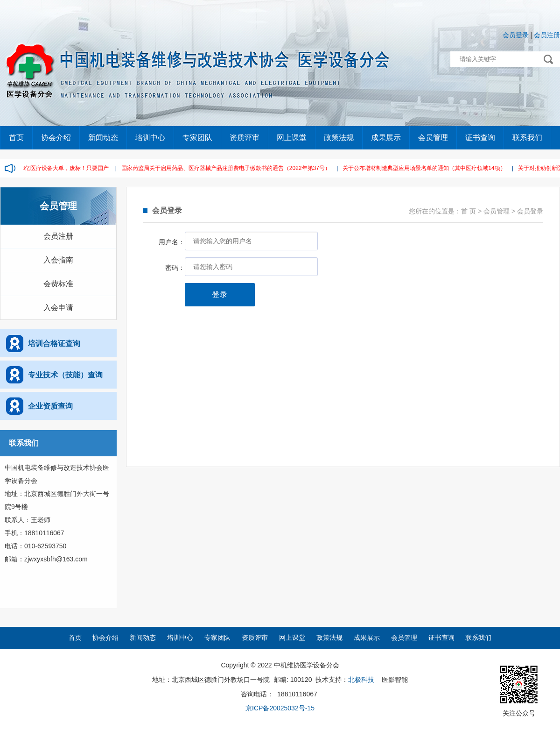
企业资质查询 (50, 406)
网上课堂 (292, 138)
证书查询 (480, 138)
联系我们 (527, 138)
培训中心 (150, 138)
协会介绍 (56, 138)
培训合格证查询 (54, 344)
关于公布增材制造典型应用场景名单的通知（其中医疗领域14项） (426, 168)
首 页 (469, 211)
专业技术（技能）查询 (65, 375)
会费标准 (58, 284)
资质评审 (245, 138)
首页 (16, 138)
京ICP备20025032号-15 (280, 708)
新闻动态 (103, 138)
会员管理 (433, 138)
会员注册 (547, 35)
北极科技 (361, 680)
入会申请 (58, 308)
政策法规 (339, 138)
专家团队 (197, 138)
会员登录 (516, 35)
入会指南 (58, 260)
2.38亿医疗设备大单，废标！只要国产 (63, 168)
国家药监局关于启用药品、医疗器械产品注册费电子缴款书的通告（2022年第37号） (228, 168)
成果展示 (386, 138)
